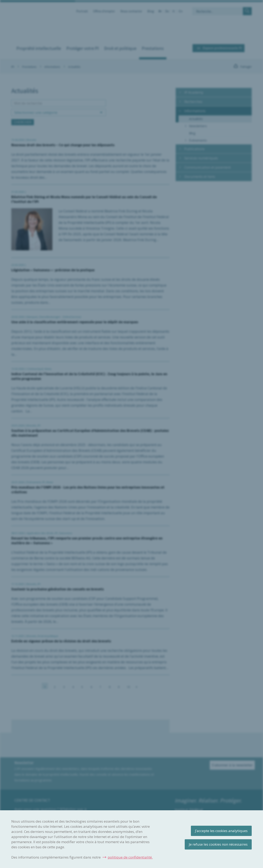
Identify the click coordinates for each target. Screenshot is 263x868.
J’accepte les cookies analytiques (221, 831)
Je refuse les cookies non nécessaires (218, 844)
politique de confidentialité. (130, 857)
